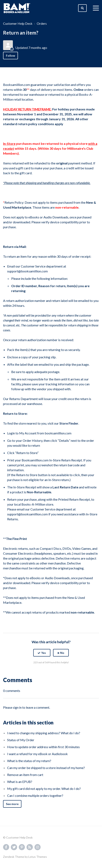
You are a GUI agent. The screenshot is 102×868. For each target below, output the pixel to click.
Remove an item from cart (25, 775)
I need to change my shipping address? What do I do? (44, 733)
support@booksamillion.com (27, 271)
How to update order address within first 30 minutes (43, 747)
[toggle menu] (96, 8)
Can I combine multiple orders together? (35, 795)
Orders (42, 23)
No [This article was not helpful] (62, 653)
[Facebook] (42, 672)
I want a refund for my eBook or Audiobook (37, 754)
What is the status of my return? (29, 761)
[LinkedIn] (60, 672)
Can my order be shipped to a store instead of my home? (46, 768)
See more (12, 804)
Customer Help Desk (18, 23)
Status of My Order (21, 740)
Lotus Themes (38, 857)
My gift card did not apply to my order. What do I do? (44, 789)
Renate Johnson (27, 43)
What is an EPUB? (20, 782)
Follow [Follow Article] (11, 56)
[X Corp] (51, 672)
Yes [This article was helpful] (44, 653)
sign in (17, 707)
